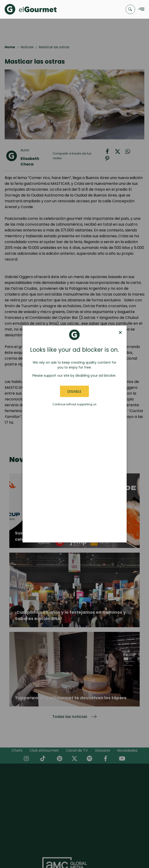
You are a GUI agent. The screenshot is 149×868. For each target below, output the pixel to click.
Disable (74, 391)
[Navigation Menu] (140, 9)
